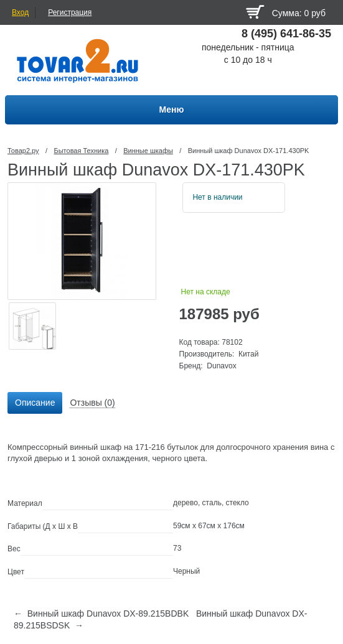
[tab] (35, 403)
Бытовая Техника (81, 151)
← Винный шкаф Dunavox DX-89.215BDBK (101, 614)
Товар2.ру (23, 151)
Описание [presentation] (35, 403)
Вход (20, 12)
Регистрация (70, 12)
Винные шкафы (148, 151)
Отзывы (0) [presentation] (92, 403)
